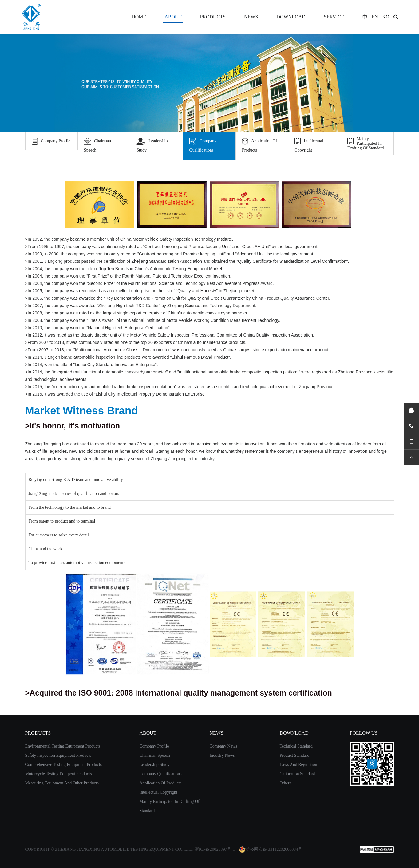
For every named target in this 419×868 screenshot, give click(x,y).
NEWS (251, 17)
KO (386, 17)
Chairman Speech (97, 144)
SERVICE (334, 17)
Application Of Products (259, 144)
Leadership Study (152, 144)
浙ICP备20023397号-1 (215, 849)
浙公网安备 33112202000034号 (271, 850)
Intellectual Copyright (309, 144)
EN (375, 17)
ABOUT (173, 17)
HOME (139, 17)
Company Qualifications (203, 144)
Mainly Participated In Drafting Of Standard (366, 143)
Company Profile (51, 141)
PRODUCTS (213, 17)
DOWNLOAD (291, 17)
